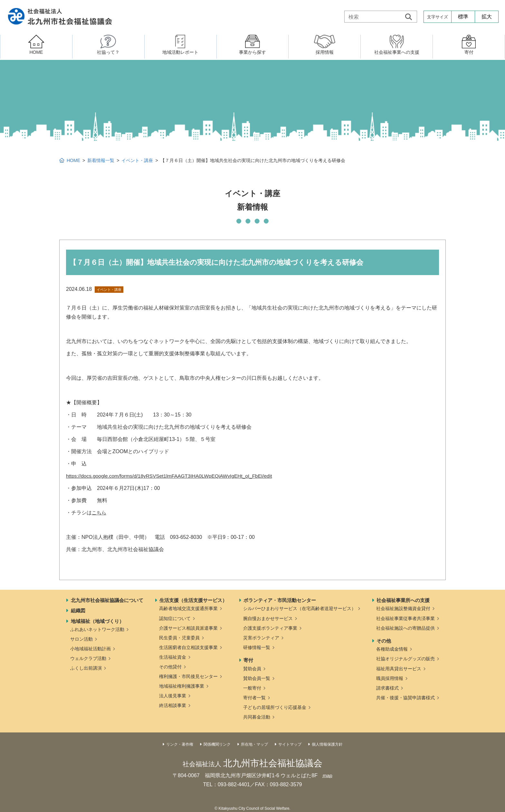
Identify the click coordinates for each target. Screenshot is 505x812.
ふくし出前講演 (86, 668)
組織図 (78, 611)
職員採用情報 (390, 678)
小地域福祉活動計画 (91, 649)
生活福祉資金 (173, 657)
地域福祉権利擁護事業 (182, 686)
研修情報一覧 (257, 647)
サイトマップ (290, 744)
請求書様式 (387, 688)
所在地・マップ (254, 744)
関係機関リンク (217, 744)
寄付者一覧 (254, 698)
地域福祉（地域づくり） (97, 621)
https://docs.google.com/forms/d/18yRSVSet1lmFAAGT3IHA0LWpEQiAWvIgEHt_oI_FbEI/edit (173, 476)
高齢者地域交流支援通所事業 (188, 608)
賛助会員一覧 (257, 678)
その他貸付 (170, 667)
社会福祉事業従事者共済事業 (405, 618)
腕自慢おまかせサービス (268, 618)
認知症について (175, 618)
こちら (100, 513)
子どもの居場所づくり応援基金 (275, 707)
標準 (463, 17)
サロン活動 (81, 639)
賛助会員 (252, 669)
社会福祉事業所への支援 (403, 600)
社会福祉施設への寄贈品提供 (405, 628)
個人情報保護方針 (327, 744)
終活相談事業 (173, 705)
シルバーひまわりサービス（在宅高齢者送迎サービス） (300, 608)
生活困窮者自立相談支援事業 (188, 647)
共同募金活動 (257, 717)
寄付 (248, 660)
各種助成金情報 (392, 649)
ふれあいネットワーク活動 (97, 629)
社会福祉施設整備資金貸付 (403, 608)
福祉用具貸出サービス (399, 669)
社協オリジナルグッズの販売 (405, 659)
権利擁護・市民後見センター (188, 676)
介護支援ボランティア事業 (270, 628)
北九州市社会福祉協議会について (107, 600)
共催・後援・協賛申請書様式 (405, 698)
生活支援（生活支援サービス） (193, 600)
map (327, 775)
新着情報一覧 (101, 160)
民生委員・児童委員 (179, 638)
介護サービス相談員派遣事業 (188, 628)
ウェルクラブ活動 (88, 658)
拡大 (487, 17)
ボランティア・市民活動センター (280, 600)
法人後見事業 (173, 696)
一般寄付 (252, 688)
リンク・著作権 (180, 744)
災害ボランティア (261, 638)
